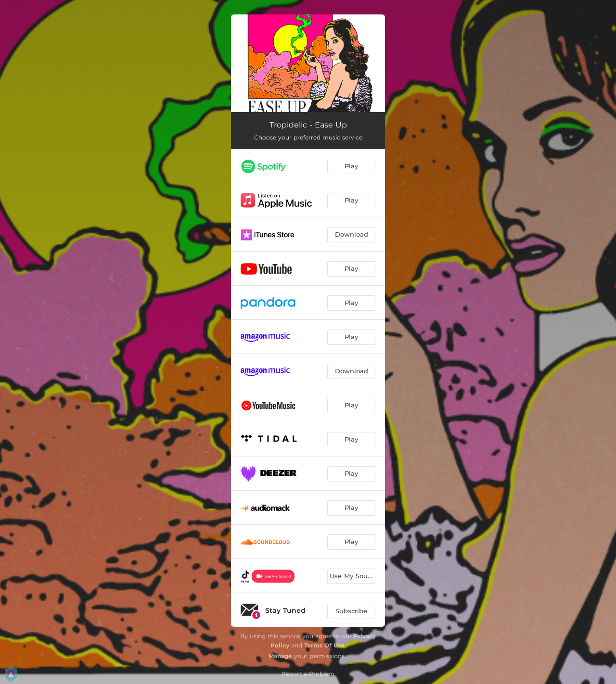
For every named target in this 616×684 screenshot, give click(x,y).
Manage (280, 656)
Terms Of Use (324, 645)
